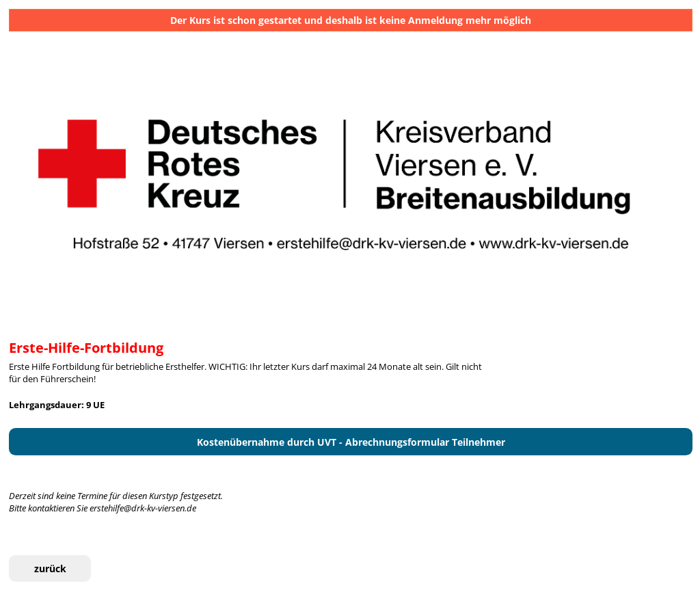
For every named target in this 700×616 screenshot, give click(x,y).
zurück (50, 568)
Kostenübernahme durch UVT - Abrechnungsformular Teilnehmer (351, 442)
